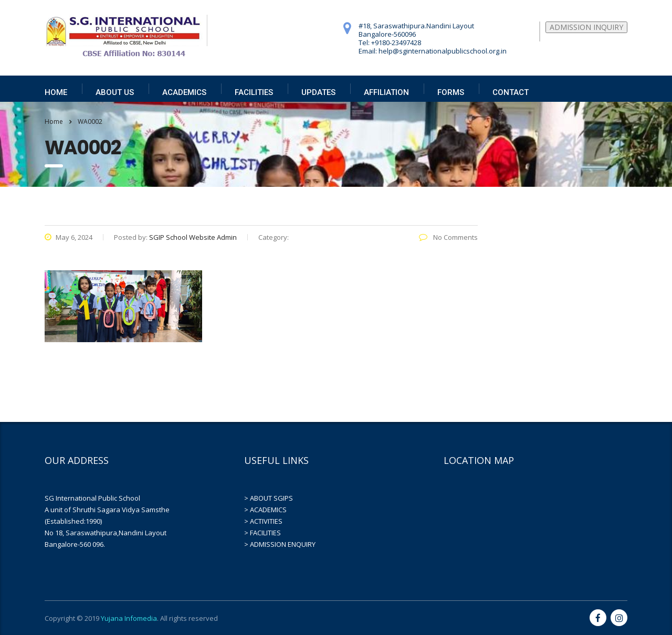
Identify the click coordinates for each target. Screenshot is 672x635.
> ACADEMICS (265, 510)
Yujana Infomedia (129, 618)
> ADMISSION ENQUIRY (280, 544)
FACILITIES (254, 92)
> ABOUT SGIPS (269, 498)
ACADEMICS (184, 92)
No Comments (448, 237)
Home (54, 121)
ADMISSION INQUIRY (586, 27)
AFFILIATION (386, 92)
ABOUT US (115, 92)
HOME (56, 92)
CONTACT (511, 92)
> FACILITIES (262, 533)
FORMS (451, 92)
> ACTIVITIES (263, 521)
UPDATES (318, 92)
